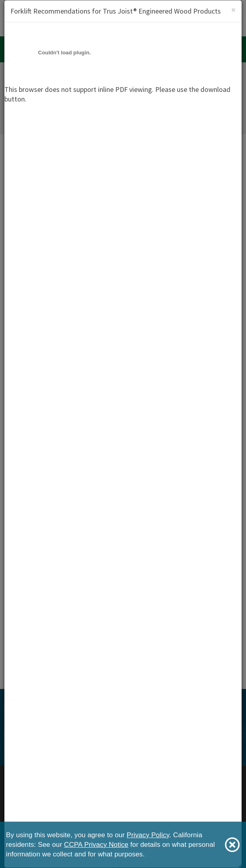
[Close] (233, 10)
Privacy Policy (148, 835)
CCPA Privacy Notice (96, 845)
